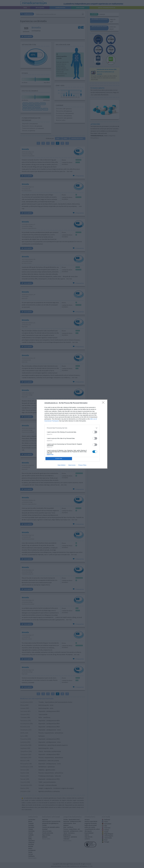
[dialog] (72, 434)
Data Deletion (62, 465)
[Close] (104, 403)
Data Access (72, 465)
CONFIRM (59, 459)
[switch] (95, 432)
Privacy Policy (82, 465)
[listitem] (72, 428)
